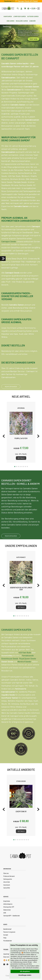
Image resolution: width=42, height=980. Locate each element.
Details (21, 458)
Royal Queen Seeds (28, 669)
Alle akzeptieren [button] (25, 971)
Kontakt (6, 935)
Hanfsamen (8, 16)
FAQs (5, 938)
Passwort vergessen (9, 932)
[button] (15, 467)
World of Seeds (24, 672)
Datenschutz (7, 910)
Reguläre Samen (22, 21)
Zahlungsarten (8, 879)
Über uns (6, 873)
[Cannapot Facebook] (7, 964)
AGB (5, 913)
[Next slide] (38, 436)
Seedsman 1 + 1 (10, 1)
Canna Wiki (7, 888)
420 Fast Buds (25, 663)
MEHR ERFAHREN (11, 387)
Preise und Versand (9, 876)
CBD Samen (10, 21)
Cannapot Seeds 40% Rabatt (27, 1)
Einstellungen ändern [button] (25, 975)
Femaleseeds (28, 666)
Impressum (7, 885)
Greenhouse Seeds (10, 669)
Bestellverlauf (7, 929)
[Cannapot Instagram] (4, 964)
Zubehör (32, 21)
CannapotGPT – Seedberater (12, 916)
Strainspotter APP (9, 907)
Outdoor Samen (33, 16)
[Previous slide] (4, 436)
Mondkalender (8, 941)
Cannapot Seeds (9, 241)
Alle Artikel (7, 882)
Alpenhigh (6, 954)
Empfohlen (7, 901)
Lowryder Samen (20, 16)
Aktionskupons (8, 904)
